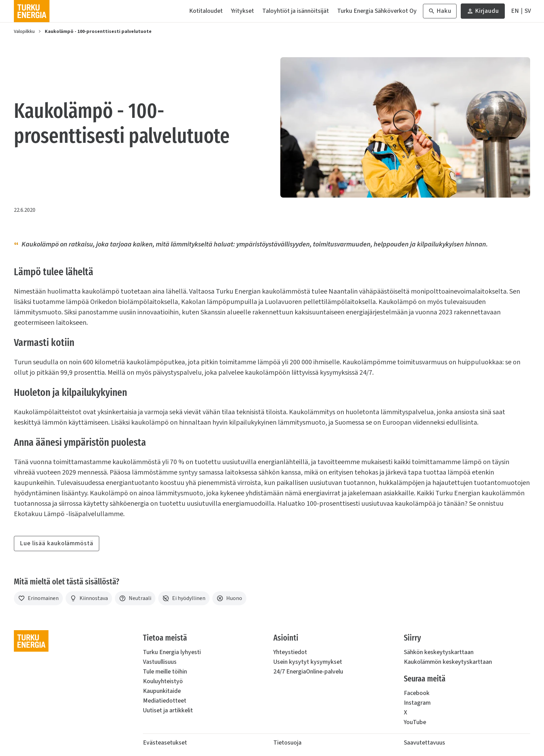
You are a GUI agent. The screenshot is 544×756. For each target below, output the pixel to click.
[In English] (515, 11)
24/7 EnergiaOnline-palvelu (308, 672)
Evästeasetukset (165, 743)
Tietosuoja (287, 743)
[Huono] (229, 598)
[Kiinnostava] (89, 598)
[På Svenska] (528, 11)
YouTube (415, 722)
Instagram (417, 703)
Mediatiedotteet (165, 701)
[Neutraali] (135, 598)
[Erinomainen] (38, 598)
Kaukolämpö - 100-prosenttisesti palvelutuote (98, 32)
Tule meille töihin (165, 672)
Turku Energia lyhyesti (172, 652)
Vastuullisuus (160, 662)
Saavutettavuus (424, 743)
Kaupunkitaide (162, 691)
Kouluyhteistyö (163, 681)
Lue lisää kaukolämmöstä (57, 543)
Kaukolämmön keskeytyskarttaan (448, 662)
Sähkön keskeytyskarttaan (439, 652)
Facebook (417, 693)
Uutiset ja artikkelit (168, 710)
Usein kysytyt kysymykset (308, 662)
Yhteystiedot (290, 652)
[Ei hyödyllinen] (184, 598)
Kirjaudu (483, 13)
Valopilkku (24, 32)
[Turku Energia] (32, 11)
